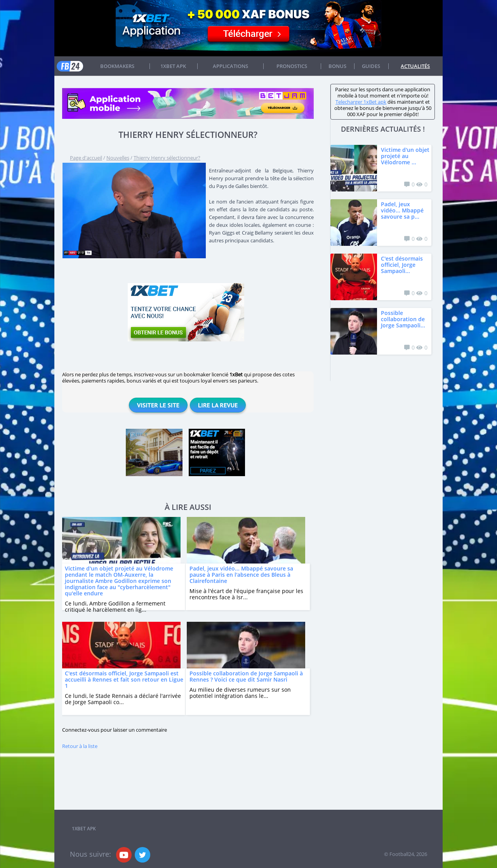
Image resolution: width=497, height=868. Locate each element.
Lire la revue (218, 405)
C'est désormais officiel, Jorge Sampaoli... (402, 265)
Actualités (415, 66)
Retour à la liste (80, 746)
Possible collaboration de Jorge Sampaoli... (403, 319)
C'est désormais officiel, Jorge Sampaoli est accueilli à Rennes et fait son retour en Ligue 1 (124, 679)
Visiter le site (158, 405)
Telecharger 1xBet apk (361, 102)
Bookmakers (117, 66)
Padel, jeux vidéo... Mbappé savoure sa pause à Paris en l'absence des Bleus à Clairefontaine (241, 575)
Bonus (337, 66)
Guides (371, 66)
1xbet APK (173, 66)
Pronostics (292, 66)
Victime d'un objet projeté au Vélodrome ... (405, 156)
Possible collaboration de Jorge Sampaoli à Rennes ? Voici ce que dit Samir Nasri (246, 676)
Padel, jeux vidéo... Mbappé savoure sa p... (402, 210)
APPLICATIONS (230, 66)
